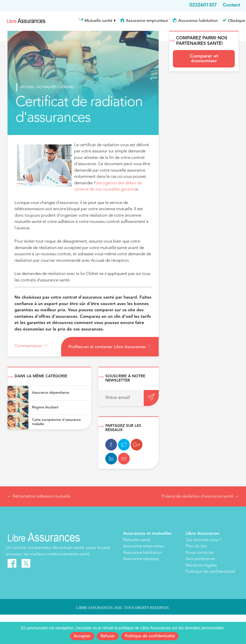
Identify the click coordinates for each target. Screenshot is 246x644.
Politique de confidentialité (210, 572)
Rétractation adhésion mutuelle (39, 496)
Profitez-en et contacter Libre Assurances (110, 347)
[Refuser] (240, 633)
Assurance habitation (198, 21)
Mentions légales (201, 565)
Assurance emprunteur (147, 21)
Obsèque (236, 21)
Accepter (82, 636)
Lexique (65, 87)
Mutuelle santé (98, 21)
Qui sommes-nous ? (204, 540)
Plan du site (196, 546)
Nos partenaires (200, 559)
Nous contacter (200, 553)
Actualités (46, 87)
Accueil (26, 87)
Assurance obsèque (141, 559)
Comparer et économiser (204, 59)
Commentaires (31, 346)
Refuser (108, 636)
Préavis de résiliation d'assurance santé (200, 496)
